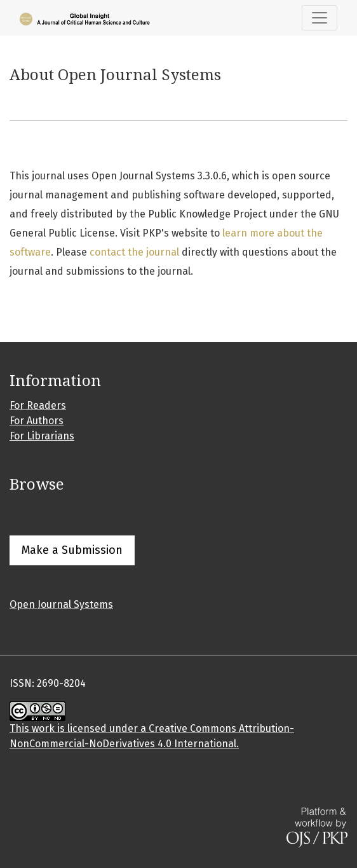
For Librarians (42, 436)
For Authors (37, 421)
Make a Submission (72, 550)
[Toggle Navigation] (320, 18)
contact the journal (134, 252)
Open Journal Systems (61, 604)
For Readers (38, 405)
